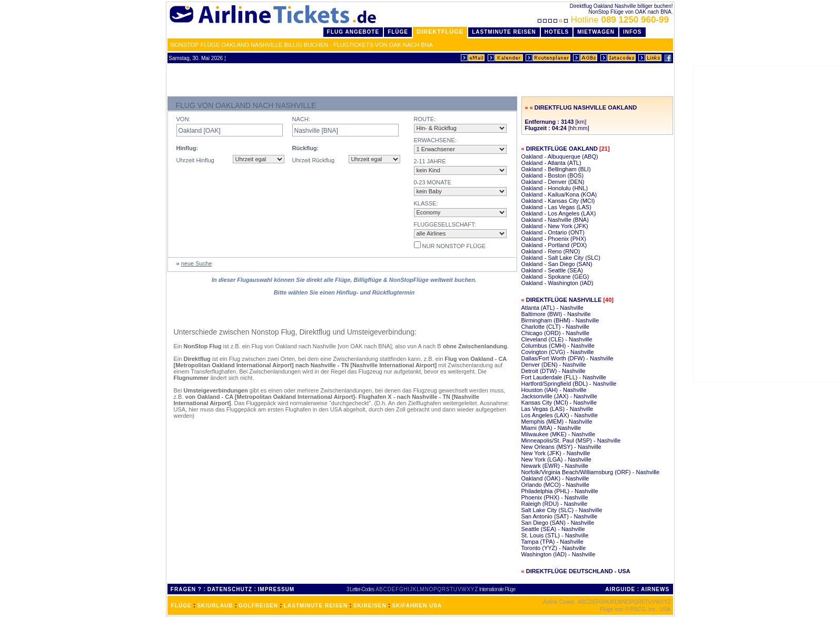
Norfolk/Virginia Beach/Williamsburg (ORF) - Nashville (591, 472)
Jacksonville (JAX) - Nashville (559, 396)
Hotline (604, 20)
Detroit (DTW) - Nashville (554, 371)
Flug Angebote (353, 32)
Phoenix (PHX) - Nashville (555, 497)
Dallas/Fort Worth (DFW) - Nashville (567, 358)
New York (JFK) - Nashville (556, 453)
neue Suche (197, 263)
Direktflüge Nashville (564, 300)
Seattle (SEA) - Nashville (553, 529)
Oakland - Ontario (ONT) (553, 232)
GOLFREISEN (258, 606)
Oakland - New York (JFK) (555, 226)
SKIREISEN (370, 606)
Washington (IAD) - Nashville (559, 554)
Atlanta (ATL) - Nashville (552, 308)
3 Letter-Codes (360, 589)
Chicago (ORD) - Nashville (556, 333)
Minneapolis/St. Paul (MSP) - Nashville (571, 440)
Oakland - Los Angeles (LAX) (559, 213)
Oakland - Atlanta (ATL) (551, 163)
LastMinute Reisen (504, 32)
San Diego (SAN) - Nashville (558, 523)
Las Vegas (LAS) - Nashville (557, 409)
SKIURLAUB (215, 606)
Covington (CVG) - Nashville (558, 352)
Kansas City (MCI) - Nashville (559, 403)
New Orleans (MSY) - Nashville (561, 447)
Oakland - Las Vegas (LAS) (556, 207)
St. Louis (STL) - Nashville (555, 535)
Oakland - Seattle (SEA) (552, 270)
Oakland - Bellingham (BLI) (556, 169)
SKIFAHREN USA (417, 606)
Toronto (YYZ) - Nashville (554, 548)
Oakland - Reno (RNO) (551, 251)
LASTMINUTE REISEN (316, 606)
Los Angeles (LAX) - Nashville (560, 415)
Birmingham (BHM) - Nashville (560, 320)
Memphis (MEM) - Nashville (557, 421)
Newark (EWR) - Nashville (555, 466)
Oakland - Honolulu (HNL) (555, 188)
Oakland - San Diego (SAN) (557, 264)
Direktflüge (440, 32)
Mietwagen (596, 32)
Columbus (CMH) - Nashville (558, 346)
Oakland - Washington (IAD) (557, 283)
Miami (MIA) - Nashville (551, 428)
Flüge (398, 32)
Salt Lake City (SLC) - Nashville (562, 510)
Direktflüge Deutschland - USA (578, 571)
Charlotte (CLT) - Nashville (555, 327)
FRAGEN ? (186, 589)
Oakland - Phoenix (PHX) (554, 239)
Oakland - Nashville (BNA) (555, 220)
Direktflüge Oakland (562, 149)
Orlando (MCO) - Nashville (556, 485)
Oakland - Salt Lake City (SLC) (561, 258)
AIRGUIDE (620, 589)
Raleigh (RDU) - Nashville (555, 504)
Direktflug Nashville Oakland (586, 107)
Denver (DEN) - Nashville (554, 365)
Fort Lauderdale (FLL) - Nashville (564, 377)
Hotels (557, 32)
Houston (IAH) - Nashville (554, 390)
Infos (633, 32)
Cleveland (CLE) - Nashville (557, 339)
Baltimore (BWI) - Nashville (556, 314)
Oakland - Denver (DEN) (553, 182)
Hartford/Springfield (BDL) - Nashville (569, 384)
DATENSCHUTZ (230, 589)
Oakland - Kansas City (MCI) (558, 201)
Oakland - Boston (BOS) (553, 175)
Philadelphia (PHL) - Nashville (560, 491)
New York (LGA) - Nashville (556, 459)
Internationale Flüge (497, 589)
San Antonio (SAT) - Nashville (560, 516)
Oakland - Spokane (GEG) (555, 277)
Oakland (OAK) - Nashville (555, 478)
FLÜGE (181, 606)
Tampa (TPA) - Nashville (552, 542)
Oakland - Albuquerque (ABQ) (560, 156)
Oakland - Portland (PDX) (554, 245)
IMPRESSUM (276, 589)
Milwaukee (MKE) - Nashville (559, 434)
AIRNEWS (655, 589)
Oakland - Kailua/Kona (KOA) (559, 194)
